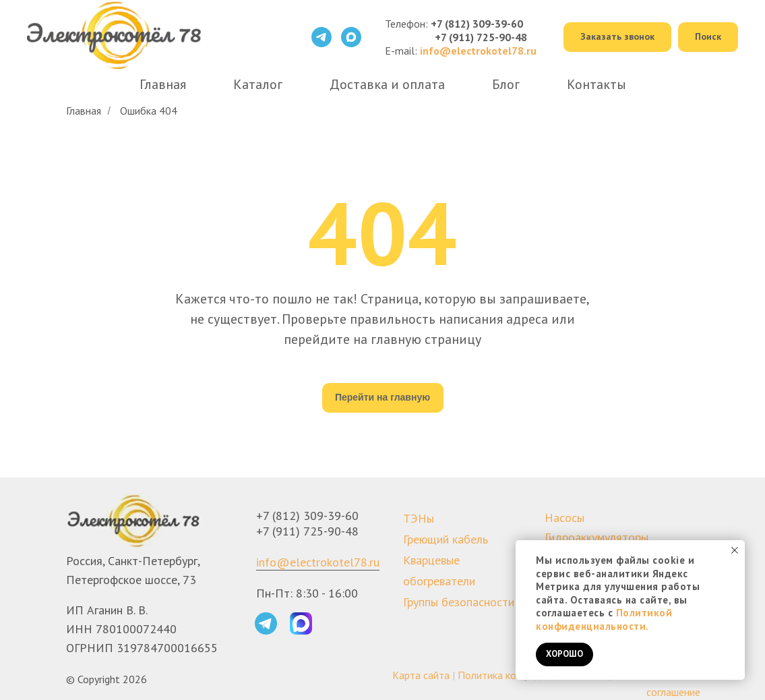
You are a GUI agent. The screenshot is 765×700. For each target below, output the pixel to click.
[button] (617, 37)
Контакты (596, 84)
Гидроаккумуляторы (596, 537)
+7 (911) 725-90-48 (481, 37)
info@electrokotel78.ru (318, 562)
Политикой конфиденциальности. (604, 619)
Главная (163, 84)
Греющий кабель (446, 539)
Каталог (258, 84)
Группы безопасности (459, 602)
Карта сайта (421, 675)
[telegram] (322, 37)
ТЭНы (419, 518)
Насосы (564, 518)
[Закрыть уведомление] (735, 550)
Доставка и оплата (387, 84)
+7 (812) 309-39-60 (477, 24)
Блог (506, 84)
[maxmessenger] (351, 37)
